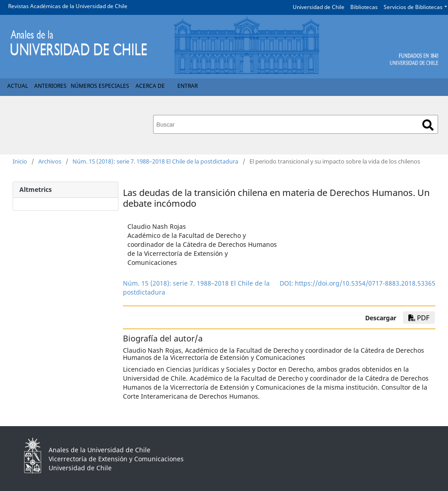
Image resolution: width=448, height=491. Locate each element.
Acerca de (150, 86)
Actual (18, 86)
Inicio (20, 161)
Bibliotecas (364, 7)
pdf (419, 318)
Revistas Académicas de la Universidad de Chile (68, 6)
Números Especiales (100, 86)
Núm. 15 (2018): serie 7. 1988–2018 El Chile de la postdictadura (155, 161)
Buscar (428, 125)
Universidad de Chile (319, 7)
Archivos (50, 161)
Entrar (188, 86)
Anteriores (50, 86)
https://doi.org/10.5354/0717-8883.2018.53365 (365, 283)
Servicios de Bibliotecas (413, 7)
